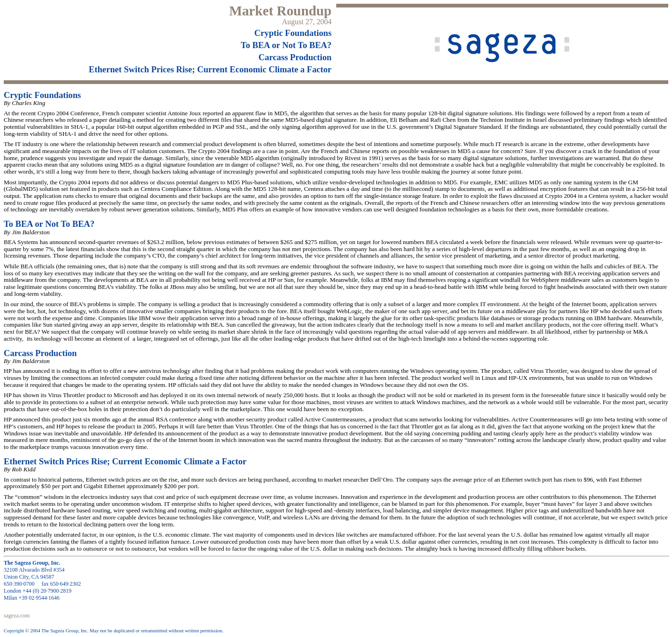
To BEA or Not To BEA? (286, 45)
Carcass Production (295, 57)
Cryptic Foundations (293, 33)
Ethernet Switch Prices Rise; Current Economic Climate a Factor (210, 69)
